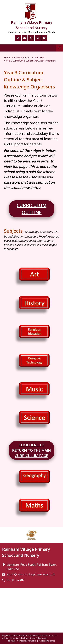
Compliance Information (27, 641)
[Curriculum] (39, 58)
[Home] (7, 58)
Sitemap (11, 641)
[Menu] (59, 48)
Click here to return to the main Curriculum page (31, 450)
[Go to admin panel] (47, 641)
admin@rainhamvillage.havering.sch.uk (31, 574)
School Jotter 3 (25, 638)
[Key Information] (22, 58)
